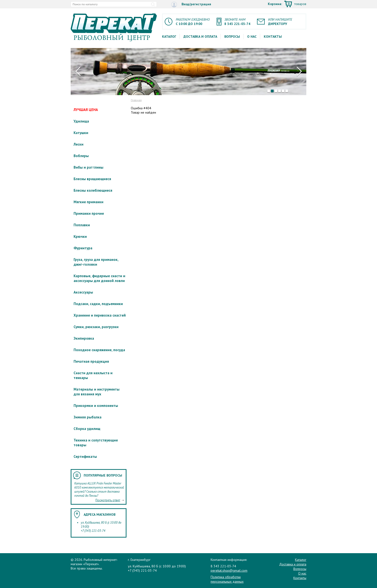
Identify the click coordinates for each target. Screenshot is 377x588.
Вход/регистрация (191, 4)
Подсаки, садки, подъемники (98, 304)
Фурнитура (83, 248)
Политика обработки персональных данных (227, 579)
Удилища (81, 121)
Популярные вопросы (103, 475)
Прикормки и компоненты (96, 406)
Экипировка (84, 338)
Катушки (81, 133)
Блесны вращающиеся (92, 179)
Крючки (80, 236)
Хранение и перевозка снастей (100, 315)
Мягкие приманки (88, 202)
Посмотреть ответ (108, 500)
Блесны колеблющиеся (93, 190)
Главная (136, 100)
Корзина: (287, 4)
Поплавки (82, 225)
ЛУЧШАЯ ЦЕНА (86, 110)
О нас (252, 37)
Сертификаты (85, 456)
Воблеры (81, 156)
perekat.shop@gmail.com (229, 570)
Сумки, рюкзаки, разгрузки (96, 327)
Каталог (169, 37)
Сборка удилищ (87, 429)
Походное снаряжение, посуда (99, 350)
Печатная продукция (91, 361)
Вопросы (232, 37)
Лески (79, 144)
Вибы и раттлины (88, 167)
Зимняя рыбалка (88, 417)
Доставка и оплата (200, 37)
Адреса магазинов (100, 514)
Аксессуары (83, 292)
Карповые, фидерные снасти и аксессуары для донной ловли (99, 278)
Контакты (273, 37)
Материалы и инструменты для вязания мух (97, 392)
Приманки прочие (89, 213)
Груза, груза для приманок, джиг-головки (96, 262)
